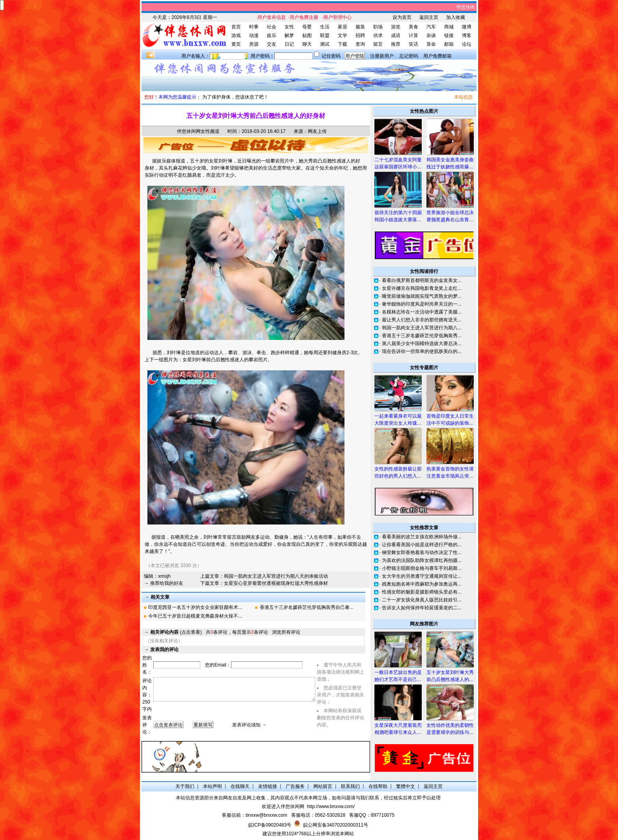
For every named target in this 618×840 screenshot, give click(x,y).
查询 (360, 44)
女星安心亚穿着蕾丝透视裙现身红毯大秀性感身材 (276, 583)
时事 (254, 27)
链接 (449, 35)
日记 (289, 44)
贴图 (307, 35)
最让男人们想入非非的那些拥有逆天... (422, 320)
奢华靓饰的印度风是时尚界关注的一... (422, 304)
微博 (467, 27)
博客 (467, 35)
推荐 (396, 44)
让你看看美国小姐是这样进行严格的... (422, 545)
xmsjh (164, 576)
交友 (272, 44)
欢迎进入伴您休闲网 (283, 806)
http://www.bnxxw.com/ (331, 806)
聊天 (307, 44)
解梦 (289, 35)
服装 (360, 27)
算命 (431, 44)
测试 (325, 44)
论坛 (467, 44)
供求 (378, 35)
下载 (343, 44)
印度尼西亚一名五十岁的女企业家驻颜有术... (195, 607)
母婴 (307, 27)
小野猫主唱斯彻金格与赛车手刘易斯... (422, 568)
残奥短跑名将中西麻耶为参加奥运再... (422, 584)
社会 (272, 27)
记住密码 (331, 56)
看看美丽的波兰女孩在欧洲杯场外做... (422, 537)
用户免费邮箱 (437, 56)
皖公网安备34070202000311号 (336, 825)
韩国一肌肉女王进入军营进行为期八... (422, 328)
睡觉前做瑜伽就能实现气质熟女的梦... (422, 296)
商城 (449, 27)
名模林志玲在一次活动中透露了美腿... (422, 312)
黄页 (236, 44)
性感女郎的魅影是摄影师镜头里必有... (422, 592)
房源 (254, 44)
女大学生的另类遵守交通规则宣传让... (422, 576)
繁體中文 (406, 786)
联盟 (325, 35)
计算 (413, 35)
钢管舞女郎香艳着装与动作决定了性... (422, 553)
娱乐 (272, 35)
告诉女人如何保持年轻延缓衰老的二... (422, 608)
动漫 (254, 35)
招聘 (360, 35)
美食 (413, 27)
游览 (396, 27)
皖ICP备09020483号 (270, 825)
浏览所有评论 (286, 632)
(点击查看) (176, 632)
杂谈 (431, 35)
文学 (343, 35)
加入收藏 (456, 17)
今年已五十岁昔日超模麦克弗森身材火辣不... (195, 616)
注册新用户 (382, 56)
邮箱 (449, 44)
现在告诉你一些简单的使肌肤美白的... (422, 351)
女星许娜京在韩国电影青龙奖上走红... (422, 288)
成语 (396, 35)
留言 (378, 44)
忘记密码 (409, 56)
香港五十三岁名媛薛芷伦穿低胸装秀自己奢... (307, 607)
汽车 (431, 27)
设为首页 (402, 17)
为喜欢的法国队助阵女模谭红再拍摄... (422, 560)
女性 (289, 27)
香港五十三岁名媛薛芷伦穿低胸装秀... (422, 336)
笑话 (413, 44)
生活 (325, 27)
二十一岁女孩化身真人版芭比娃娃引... (422, 600)
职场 (378, 27)
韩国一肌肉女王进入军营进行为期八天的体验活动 (276, 576)
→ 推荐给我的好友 (163, 583)
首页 (236, 27)
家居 (343, 27)
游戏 (236, 35)
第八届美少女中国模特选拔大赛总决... (422, 343)
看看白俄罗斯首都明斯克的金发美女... (422, 280)
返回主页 (429, 17)
